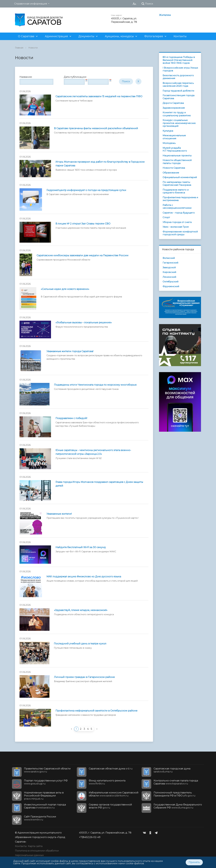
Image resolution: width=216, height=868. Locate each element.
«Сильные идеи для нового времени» (65, 289)
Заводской (169, 267)
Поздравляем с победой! (71, 418)
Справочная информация (31, 4)
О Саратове (26, 36)
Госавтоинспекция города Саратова (178, 97)
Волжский (169, 258)
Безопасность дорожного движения (178, 77)
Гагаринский (170, 263)
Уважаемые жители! (59, 514)
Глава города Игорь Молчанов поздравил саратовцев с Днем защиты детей (99, 484)
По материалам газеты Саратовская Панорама (177, 184)
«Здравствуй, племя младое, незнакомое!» (81, 610)
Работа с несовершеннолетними (177, 207)
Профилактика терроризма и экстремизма (180, 199)
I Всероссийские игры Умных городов (180, 69)
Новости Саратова (174, 168)
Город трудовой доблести (178, 91)
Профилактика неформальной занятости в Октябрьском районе (96, 711)
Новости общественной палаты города (177, 162)
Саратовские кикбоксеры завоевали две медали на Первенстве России (82, 255)
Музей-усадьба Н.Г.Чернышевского (175, 149)
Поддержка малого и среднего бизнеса (176, 191)
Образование (171, 173)
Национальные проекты (177, 156)
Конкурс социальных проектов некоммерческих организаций (179, 123)
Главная (19, 48)
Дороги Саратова (173, 103)
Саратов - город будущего (179, 213)
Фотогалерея (154, 36)
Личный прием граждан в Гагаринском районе (84, 677)
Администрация (56, 36)
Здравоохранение (174, 108)
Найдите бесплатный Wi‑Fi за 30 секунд (81, 547)
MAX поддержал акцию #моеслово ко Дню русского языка (84, 577)
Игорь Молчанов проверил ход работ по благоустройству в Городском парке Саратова (100, 164)
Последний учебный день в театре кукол (80, 644)
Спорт (166, 217)
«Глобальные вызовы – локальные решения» (84, 323)
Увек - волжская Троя (176, 227)
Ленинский (169, 277)
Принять (194, 862)
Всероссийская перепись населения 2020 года (178, 85)
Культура (168, 131)
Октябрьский (170, 282)
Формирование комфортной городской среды (180, 233)
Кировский (169, 272)
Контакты (180, 36)
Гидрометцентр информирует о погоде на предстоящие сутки (86, 190)
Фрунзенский (171, 286)
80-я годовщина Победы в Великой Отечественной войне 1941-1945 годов (179, 60)
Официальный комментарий (180, 177)
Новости (33, 48)
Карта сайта (35, 846)
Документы (86, 36)
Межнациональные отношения (174, 137)
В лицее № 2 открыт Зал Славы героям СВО (83, 224)
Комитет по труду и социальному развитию (177, 114)
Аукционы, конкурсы (119, 36)
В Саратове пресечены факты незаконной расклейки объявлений (96, 128)
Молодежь (169, 143)
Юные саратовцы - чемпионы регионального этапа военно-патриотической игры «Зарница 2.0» (93, 452)
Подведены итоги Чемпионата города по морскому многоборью (95, 385)
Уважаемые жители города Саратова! (70, 351)
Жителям (165, 15)
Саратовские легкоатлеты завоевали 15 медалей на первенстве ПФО (99, 96)
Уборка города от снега (177, 222)
